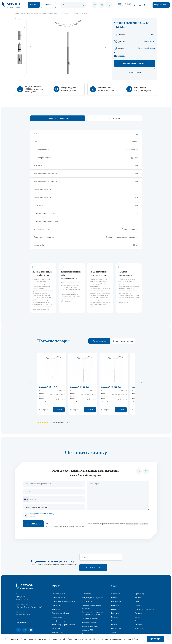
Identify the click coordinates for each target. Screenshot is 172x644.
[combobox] (26, 499)
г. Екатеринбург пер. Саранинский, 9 (29, 597)
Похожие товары (99, 341)
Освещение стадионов (89, 612)
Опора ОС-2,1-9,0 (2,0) (80, 387)
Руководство (116, 599)
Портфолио (115, 595)
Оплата (138, 607)
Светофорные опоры (59, 611)
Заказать (59, 410)
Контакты (115, 614)
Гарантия (138, 603)
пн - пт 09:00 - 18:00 (23, 605)
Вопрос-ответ (116, 618)
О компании (47, 5)
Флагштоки (56, 618)
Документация (114, 118)
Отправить (33, 524)
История (114, 587)
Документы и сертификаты (145, 599)
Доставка (138, 611)
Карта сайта (139, 618)
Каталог (33, 5)
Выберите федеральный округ (37, 507)
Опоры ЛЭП (56, 595)
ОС (137, 134)
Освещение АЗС (87, 620)
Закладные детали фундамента (92, 587)
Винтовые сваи (87, 591)
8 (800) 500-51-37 (124, 4)
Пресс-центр (140, 584)
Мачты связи (56, 599)
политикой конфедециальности (137, 524)
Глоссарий (139, 614)
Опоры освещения (58, 584)
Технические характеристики (58, 118)
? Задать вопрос (135, 73)
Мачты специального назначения (63, 591)
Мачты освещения (58, 587)
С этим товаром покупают (123, 341)
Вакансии (115, 607)
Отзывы (114, 611)
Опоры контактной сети (60, 603)
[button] (20, 71)
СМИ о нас (139, 595)
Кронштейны (86, 584)
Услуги (114, 622)
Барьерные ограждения (90, 608)
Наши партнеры (117, 603)
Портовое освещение (89, 624)
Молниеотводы (57, 607)
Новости (138, 587)
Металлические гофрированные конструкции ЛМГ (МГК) (93, 603)
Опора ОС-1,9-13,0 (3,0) (111, 387)
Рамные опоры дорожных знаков (63, 614)
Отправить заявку (161, 5)
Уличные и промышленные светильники (91, 596)
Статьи (138, 591)
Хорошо (155, 639)
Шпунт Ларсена (57, 622)
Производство (116, 591)
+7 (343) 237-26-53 (23, 589)
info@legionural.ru (125, 6)
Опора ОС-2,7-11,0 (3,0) (49, 387)
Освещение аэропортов (90, 616)
